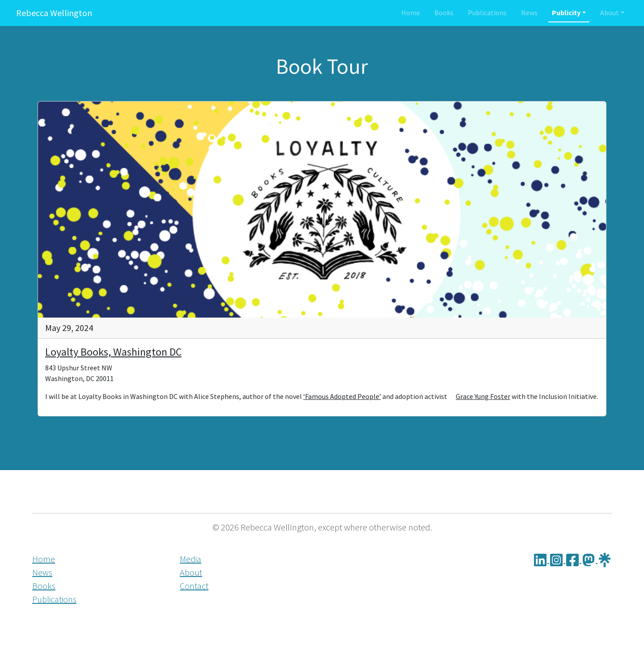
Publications (487, 13)
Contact (194, 586)
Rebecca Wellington (54, 13)
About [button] (610, 13)
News (529, 13)
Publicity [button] (566, 13)
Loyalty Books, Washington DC (113, 352)
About (191, 572)
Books (444, 13)
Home (411, 13)
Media (191, 559)
